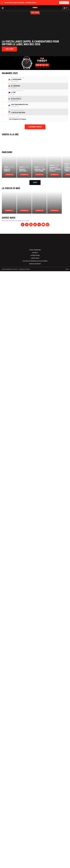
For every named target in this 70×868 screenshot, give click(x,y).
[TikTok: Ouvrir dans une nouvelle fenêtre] (35, 225)
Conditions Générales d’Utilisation (10, 269)
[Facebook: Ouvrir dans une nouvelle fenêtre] (23, 225)
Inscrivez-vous (64, 2)
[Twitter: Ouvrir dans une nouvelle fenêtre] (27, 225)
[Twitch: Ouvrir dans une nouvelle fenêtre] (47, 225)
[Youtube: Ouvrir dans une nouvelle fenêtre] (43, 225)
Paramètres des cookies (24, 269)
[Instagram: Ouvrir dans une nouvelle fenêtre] (31, 225)
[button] (66, 8)
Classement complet (35, 127)
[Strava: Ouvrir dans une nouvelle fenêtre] (39, 225)
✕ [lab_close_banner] (2, 3)
